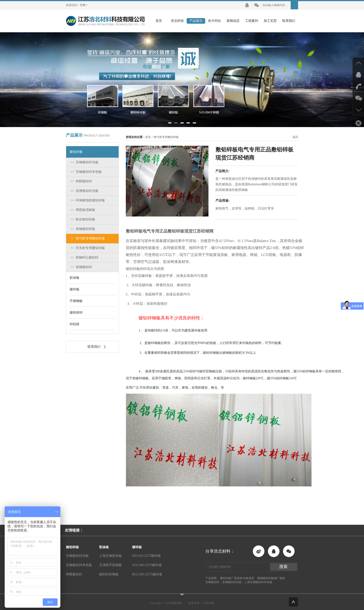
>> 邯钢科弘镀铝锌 (84, 257)
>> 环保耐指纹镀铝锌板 (88, 200)
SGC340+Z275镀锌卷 (147, 565)
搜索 (283, 567)
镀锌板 (75, 289)
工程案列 (252, 21)
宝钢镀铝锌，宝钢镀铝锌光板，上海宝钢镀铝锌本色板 (239, 582)
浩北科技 (177, 21)
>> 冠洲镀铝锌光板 (84, 191)
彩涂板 (75, 278)
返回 (295, 137)
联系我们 (289, 21)
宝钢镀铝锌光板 (77, 556)
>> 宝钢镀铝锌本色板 (86, 172)
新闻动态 (233, 21)
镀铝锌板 (76, 152)
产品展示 (196, 21)
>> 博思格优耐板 (83, 210)
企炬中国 (208, 603)
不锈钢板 (76, 301)
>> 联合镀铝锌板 (83, 219)
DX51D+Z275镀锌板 (146, 556)
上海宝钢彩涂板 (110, 556)
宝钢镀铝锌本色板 (79, 565)
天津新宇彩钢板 (110, 565)
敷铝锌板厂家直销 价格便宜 (237, 578)
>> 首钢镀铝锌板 (83, 229)
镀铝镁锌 (76, 313)
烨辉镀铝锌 (74, 574)
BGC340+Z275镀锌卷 (147, 574)
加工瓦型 (270, 21)
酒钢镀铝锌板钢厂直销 (271, 578)
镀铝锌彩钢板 (109, 574)
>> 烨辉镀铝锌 (81, 181)
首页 (159, 21)
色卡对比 (214, 21)
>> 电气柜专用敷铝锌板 (88, 238)
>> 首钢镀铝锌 (81, 267)
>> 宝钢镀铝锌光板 (84, 162)
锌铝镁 (75, 324)
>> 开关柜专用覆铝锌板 (88, 248)
